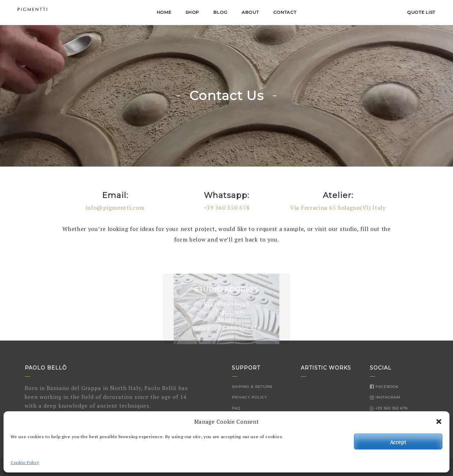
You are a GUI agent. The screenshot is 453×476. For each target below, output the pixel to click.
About (250, 12)
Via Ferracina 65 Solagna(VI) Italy (338, 208)
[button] (439, 422)
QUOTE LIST (421, 12)
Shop (192, 12)
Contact (285, 12)
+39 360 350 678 (227, 208)
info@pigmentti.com (115, 208)
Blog (220, 12)
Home (164, 12)
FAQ (236, 408)
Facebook (384, 387)
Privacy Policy (250, 397)
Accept (398, 442)
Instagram (385, 397)
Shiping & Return (252, 387)
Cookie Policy (25, 462)
